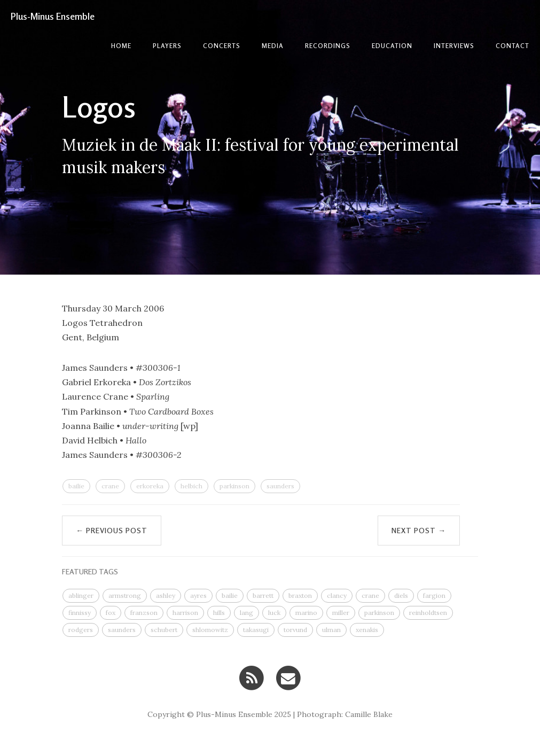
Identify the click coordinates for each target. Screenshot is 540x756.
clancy (337, 595)
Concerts (222, 46)
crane (110, 486)
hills (219, 613)
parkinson (234, 486)
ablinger (81, 595)
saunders (280, 486)
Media (273, 46)
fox (111, 613)
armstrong (125, 595)
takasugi (256, 630)
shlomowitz (210, 630)
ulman (331, 630)
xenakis (367, 630)
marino (306, 613)
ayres (198, 595)
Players (167, 46)
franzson (144, 613)
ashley (166, 595)
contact (512, 46)
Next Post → (419, 530)
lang (246, 613)
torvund (295, 630)
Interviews (454, 46)
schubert (164, 630)
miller (341, 613)
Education (392, 46)
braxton (300, 595)
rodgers (81, 630)
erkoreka (150, 486)
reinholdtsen (428, 613)
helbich (191, 486)
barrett (263, 595)
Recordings (328, 46)
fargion (434, 595)
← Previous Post (112, 530)
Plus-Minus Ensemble (53, 16)
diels (401, 595)
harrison (185, 613)
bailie (76, 486)
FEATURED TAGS (90, 571)
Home (121, 46)
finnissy (80, 613)
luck (274, 613)
